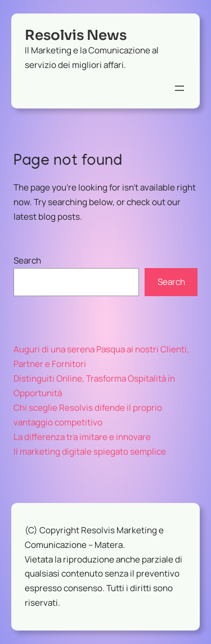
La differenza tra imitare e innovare (82, 437)
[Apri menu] (179, 88)
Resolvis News (76, 35)
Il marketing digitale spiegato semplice (90, 452)
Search (27, 260)
